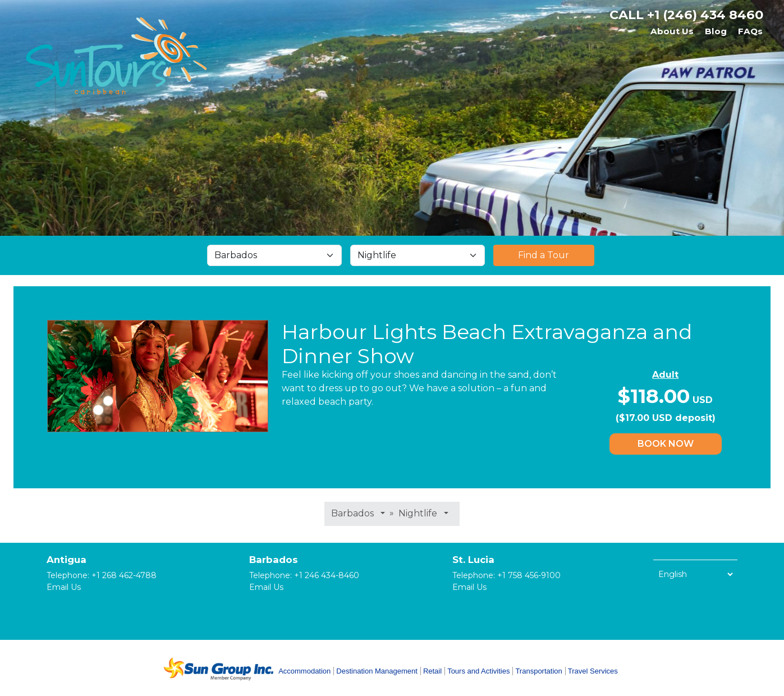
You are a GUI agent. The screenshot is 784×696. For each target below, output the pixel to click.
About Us (672, 31)
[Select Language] (695, 574)
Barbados (274, 560)
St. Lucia (473, 560)
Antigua (67, 560)
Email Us (64, 587)
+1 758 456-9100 (529, 575)
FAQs (750, 31)
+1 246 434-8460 (327, 575)
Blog (716, 31)
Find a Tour (544, 255)
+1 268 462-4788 (124, 575)
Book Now (666, 444)
